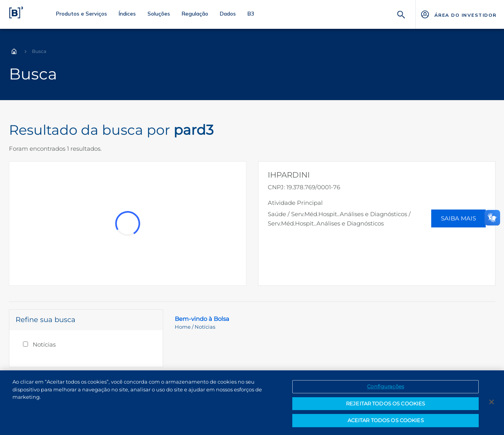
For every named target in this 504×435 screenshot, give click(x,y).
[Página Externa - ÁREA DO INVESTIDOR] (458, 14)
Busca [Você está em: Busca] (39, 51)
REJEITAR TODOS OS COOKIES (385, 405)
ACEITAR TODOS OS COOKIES (386, 422)
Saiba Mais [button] (458, 218)
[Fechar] (492, 403)
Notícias (44, 344)
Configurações (385, 388)
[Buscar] (401, 14)
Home (14, 51)
